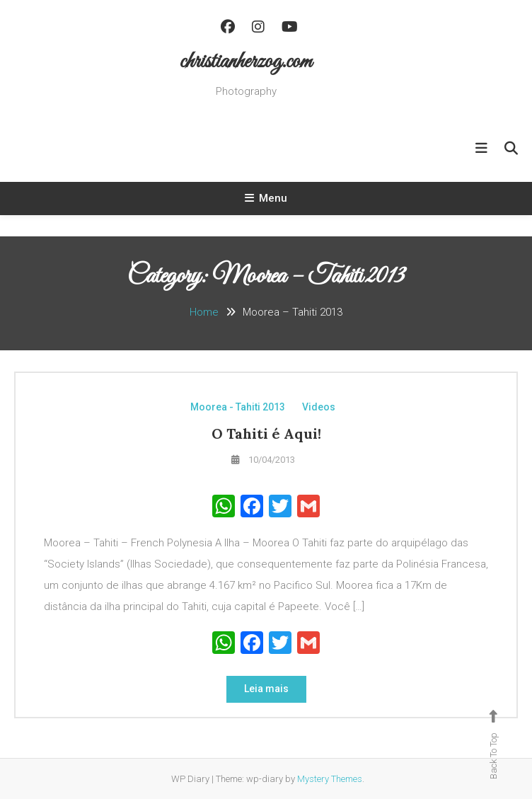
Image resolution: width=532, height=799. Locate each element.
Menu (266, 198)
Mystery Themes (330, 779)
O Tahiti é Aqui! (266, 433)
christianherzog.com (246, 62)
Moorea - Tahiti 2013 (238, 407)
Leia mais (266, 689)
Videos (319, 407)
